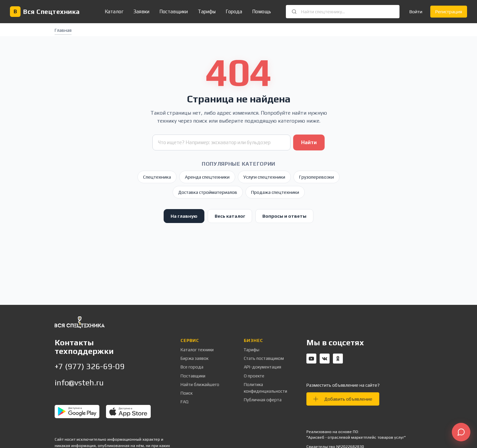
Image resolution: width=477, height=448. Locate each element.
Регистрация (449, 12)
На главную (184, 216)
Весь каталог (230, 216)
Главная (63, 30)
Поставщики (174, 11)
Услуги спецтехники (264, 177)
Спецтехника (157, 177)
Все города (192, 367)
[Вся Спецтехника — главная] (45, 12)
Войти (416, 12)
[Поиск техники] (221, 142)
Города (234, 11)
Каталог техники (197, 350)
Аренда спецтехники (207, 177)
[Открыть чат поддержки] (461, 432)
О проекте (254, 376)
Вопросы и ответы (284, 216)
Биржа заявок (194, 358)
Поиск (186, 393)
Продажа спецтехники (275, 192)
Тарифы (207, 11)
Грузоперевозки (317, 177)
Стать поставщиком (264, 358)
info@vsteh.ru (79, 383)
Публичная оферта (263, 400)
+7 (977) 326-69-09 (90, 366)
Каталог (114, 11)
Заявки (141, 11)
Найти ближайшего (200, 385)
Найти (309, 142)
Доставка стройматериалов (208, 192)
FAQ (185, 402)
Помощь (262, 11)
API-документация (263, 367)
